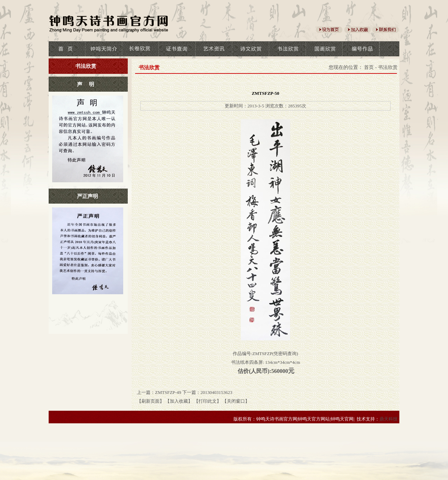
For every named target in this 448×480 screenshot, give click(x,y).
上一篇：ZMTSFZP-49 (159, 392)
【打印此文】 (208, 401)
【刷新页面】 (150, 401)
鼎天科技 (388, 419)
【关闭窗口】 (236, 401)
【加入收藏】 (179, 401)
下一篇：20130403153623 (207, 392)
